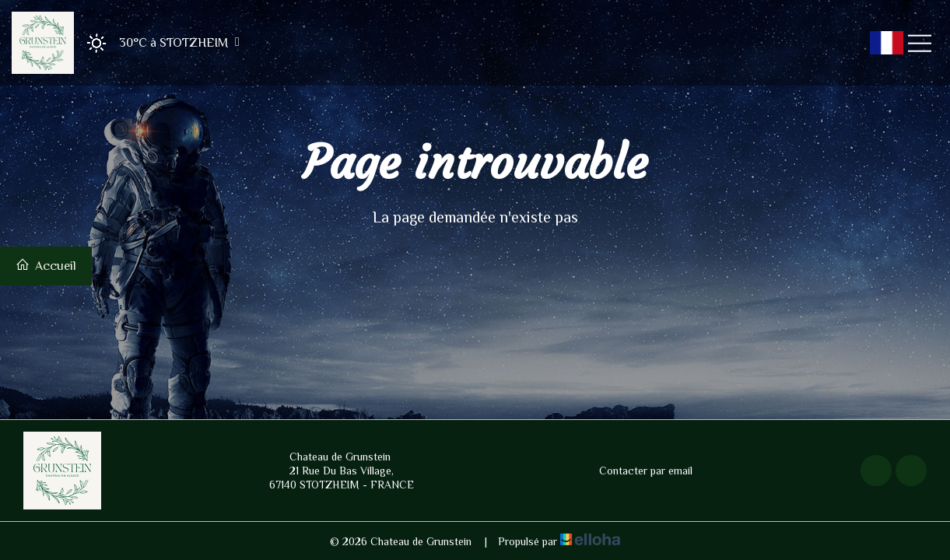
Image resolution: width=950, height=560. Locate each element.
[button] (158, 43)
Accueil (46, 265)
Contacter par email (637, 471)
